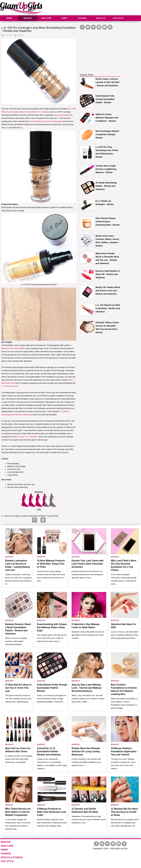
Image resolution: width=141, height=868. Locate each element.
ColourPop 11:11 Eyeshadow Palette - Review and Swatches (49, 751)
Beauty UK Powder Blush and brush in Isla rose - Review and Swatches (108, 291)
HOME (9, 18)
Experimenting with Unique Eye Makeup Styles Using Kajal (52, 627)
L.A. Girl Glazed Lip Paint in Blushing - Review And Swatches (108, 308)
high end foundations (62, 115)
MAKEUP (28, 18)
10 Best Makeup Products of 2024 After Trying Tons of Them (51, 564)
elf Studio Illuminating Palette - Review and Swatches (106, 186)
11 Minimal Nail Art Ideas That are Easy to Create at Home (124, 812)
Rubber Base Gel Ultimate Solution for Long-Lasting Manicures (86, 751)
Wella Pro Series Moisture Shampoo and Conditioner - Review (107, 118)
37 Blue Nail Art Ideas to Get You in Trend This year (18, 688)
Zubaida (20, 35)
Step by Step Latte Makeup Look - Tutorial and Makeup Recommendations (86, 688)
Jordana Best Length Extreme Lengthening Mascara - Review (106, 169)
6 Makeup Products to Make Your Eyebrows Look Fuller (51, 812)
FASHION (82, 18)
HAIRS (64, 18)
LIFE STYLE (118, 18)
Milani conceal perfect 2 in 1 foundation (35, 112)
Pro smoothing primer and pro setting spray (45, 121)
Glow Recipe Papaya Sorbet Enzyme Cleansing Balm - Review (108, 222)
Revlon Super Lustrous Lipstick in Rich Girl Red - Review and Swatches (107, 82)
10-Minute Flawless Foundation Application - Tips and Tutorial (124, 751)
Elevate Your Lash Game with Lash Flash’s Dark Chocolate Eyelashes (88, 564)
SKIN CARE (46, 18)
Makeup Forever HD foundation (13, 348)
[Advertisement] (101, 48)
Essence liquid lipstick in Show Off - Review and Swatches (108, 274)
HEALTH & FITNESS (100, 21)
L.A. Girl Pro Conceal (10, 386)
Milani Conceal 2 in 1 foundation (25, 437)
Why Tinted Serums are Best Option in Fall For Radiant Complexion (18, 812)
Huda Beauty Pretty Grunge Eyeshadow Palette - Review (105, 99)
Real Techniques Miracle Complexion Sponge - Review (107, 134)
